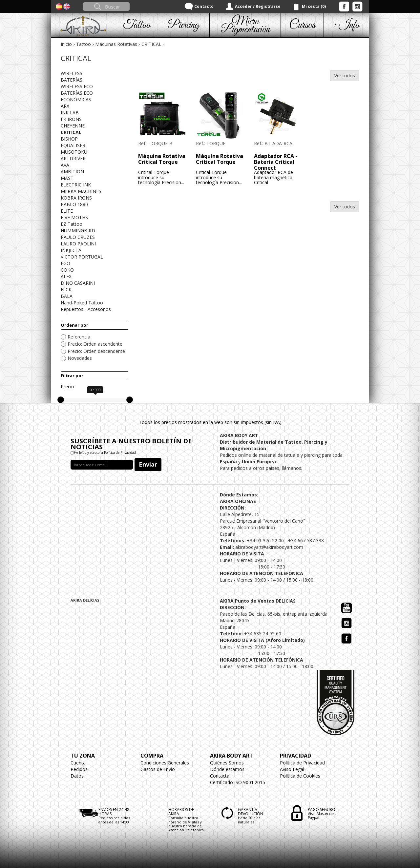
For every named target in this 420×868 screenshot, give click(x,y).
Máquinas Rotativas (116, 44)
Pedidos (79, 769)
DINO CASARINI (78, 283)
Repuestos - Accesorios (86, 309)
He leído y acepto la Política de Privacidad (105, 453)
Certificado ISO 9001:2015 (238, 782)
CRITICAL (151, 44)
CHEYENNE (73, 126)
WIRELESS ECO (77, 86)
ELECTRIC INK (76, 185)
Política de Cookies (300, 776)
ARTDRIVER (73, 158)
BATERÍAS (72, 80)
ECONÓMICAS (76, 99)
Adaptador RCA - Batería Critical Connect (276, 162)
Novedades (80, 358)
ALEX (66, 276)
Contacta (220, 776)
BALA (67, 296)
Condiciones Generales (165, 763)
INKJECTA (71, 250)
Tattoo (84, 44)
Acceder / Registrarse (258, 6)
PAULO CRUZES (78, 237)
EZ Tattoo (72, 224)
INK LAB (70, 113)
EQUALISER (73, 145)
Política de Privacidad (302, 763)
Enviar (148, 464)
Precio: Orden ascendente (95, 344)
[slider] (61, 400)
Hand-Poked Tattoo (82, 303)
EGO (65, 263)
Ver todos (345, 76)
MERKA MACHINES (81, 191)
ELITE (67, 211)
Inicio (66, 44)
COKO (67, 270)
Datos (77, 776)
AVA (65, 165)
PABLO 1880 (74, 204)
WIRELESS (72, 73)
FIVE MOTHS (74, 217)
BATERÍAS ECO (77, 93)
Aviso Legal (292, 769)
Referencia (79, 337)
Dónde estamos (227, 769)
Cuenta (78, 763)
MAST (67, 178)
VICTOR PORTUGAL (82, 257)
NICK (66, 289)
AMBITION (72, 172)
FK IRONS (71, 119)
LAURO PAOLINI (78, 244)
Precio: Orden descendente (96, 351)
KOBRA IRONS (76, 198)
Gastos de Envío (158, 769)
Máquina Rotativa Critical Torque (162, 159)
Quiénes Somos (227, 763)
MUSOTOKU (74, 152)
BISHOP (69, 139)
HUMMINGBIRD (78, 231)
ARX (65, 106)
